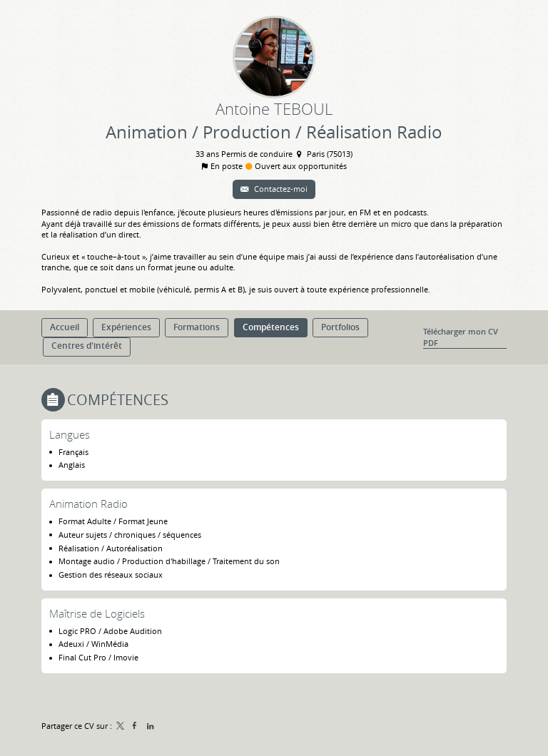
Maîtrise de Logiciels (97, 613)
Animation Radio (88, 504)
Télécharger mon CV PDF (461, 337)
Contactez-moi (280, 189)
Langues (70, 434)
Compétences (118, 400)
